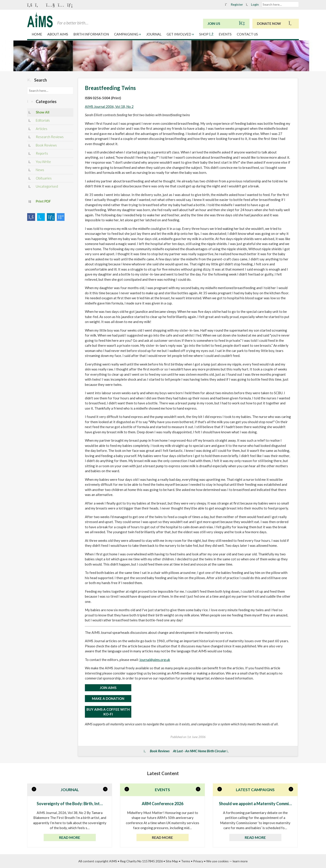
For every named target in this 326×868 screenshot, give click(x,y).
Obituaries (40, 178)
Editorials (39, 121)
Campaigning (128, 34)
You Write (40, 162)
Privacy (198, 861)
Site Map (172, 861)
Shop (207, 34)
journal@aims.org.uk (155, 660)
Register (234, 4)
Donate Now (276, 23)
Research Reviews (46, 137)
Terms (186, 861)
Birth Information (91, 34)
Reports (38, 154)
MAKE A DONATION (108, 698)
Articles (38, 129)
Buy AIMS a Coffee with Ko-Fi (108, 712)
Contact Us (247, 34)
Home (37, 34)
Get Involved (180, 34)
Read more (70, 837)
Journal (154, 34)
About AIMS (58, 34)
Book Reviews (43, 145)
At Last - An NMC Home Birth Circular (199, 751)
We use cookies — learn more (227, 861)
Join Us (226, 23)
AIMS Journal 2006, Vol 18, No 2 (109, 106)
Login (252, 4)
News (36, 170)
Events (225, 34)
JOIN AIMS (108, 688)
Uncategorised (43, 187)
